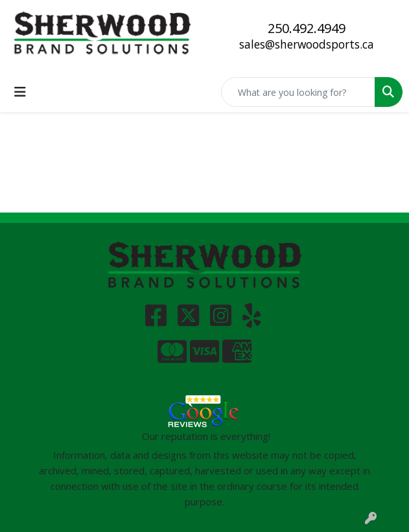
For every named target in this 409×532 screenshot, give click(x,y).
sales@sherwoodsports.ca (307, 44)
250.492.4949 (307, 28)
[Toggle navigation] (20, 92)
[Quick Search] (298, 92)
